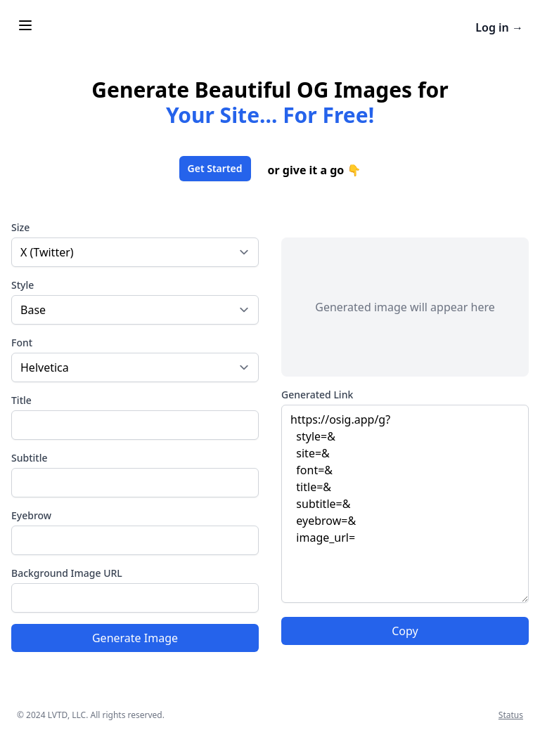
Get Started (215, 168)
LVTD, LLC (67, 715)
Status (511, 715)
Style (22, 285)
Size (20, 227)
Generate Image (135, 638)
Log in (499, 27)
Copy (405, 631)
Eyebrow (31, 515)
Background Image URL (67, 573)
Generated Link (317, 395)
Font (22, 343)
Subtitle (29, 458)
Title (21, 400)
